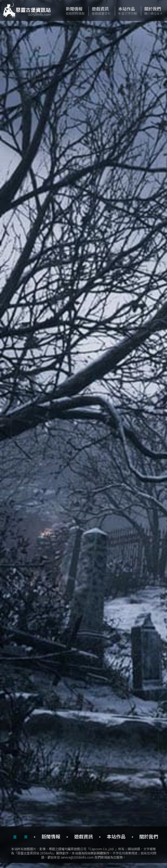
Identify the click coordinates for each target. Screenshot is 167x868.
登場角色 (42, 57)
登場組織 (126, 81)
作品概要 (14, 57)
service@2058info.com (77, 862)
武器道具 (70, 57)
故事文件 (97, 57)
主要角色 (41, 81)
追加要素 (125, 57)
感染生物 (69, 81)
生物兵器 (98, 81)
